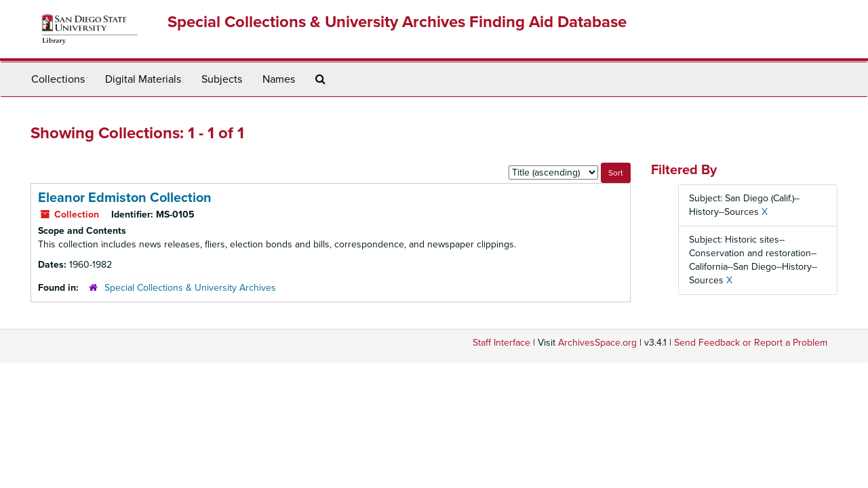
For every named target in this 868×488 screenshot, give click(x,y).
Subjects (222, 79)
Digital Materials (143, 79)
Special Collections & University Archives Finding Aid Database (397, 22)
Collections (58, 79)
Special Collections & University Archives (190, 288)
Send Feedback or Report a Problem (751, 343)
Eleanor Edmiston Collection (125, 198)
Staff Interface (501, 343)
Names (279, 79)
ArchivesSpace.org (597, 343)
